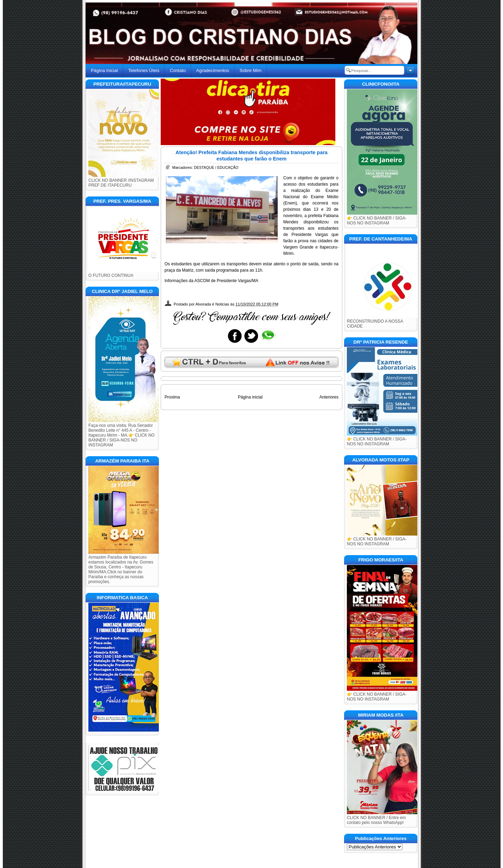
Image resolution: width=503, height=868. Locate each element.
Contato (178, 70)
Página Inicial (104, 70)
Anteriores (329, 397)
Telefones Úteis (144, 70)
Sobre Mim (251, 70)
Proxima (172, 397)
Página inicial (250, 397)
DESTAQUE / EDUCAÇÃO (216, 167)
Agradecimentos (213, 70)
